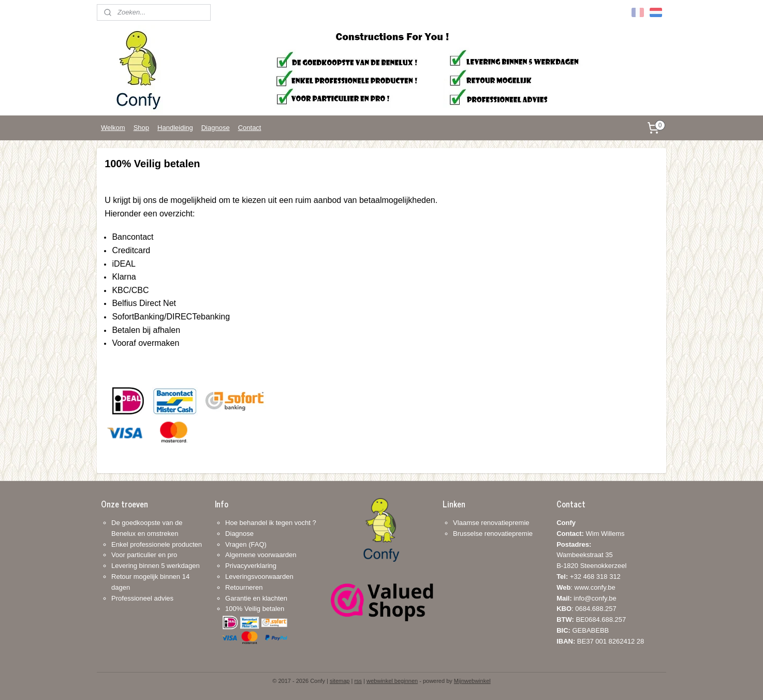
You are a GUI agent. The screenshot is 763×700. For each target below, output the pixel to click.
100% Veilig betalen (255, 609)
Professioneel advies (142, 598)
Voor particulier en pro (144, 555)
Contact (250, 128)
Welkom (113, 128)
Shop (141, 128)
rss (358, 681)
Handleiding (175, 128)
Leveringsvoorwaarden (259, 577)
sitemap (340, 681)
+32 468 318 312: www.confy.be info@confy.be (589, 587)
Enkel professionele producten (157, 544)
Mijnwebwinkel (472, 681)
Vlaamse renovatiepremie (491, 523)
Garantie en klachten (256, 598)
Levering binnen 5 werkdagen (156, 566)
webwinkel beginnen (392, 681)
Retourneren (244, 587)
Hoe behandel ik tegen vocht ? (271, 523)
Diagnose (216, 128)
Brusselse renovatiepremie (493, 534)
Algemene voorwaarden (261, 555)
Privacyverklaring (251, 566)
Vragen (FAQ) (246, 544)
